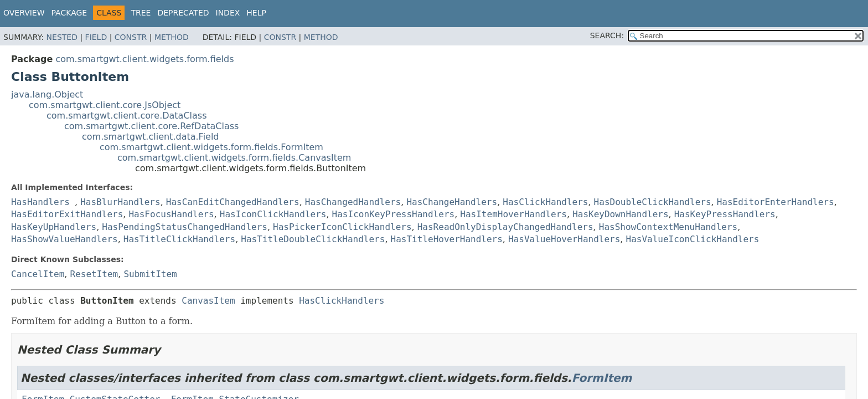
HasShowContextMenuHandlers (668, 227)
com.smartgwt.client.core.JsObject (105, 105)
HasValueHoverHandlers (564, 239)
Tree (141, 13)
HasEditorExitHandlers (67, 214)
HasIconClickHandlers (273, 214)
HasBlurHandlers (120, 202)
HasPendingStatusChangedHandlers (185, 227)
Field (96, 37)
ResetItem (94, 274)
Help (256, 13)
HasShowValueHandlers (64, 239)
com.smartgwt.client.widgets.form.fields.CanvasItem (234, 158)
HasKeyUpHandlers (54, 227)
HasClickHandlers (545, 202)
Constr (131, 37)
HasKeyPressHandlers (725, 214)
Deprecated (183, 13)
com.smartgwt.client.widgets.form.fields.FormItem (211, 147)
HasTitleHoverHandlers (447, 239)
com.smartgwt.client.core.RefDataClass (151, 126)
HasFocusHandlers (171, 214)
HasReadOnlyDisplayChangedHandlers (505, 227)
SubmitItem (150, 274)
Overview (24, 13)
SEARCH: (607, 35)
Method (172, 37)
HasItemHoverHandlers (513, 214)
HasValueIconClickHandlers (693, 239)
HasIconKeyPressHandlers (394, 214)
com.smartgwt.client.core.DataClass (127, 116)
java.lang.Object (47, 94)
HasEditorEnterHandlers (776, 202)
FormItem (602, 378)
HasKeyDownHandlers (620, 214)
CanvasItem (208, 301)
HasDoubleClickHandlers (653, 202)
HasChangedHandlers (353, 202)
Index (228, 13)
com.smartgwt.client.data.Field (151, 137)
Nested (62, 37)
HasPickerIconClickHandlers (342, 227)
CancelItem (38, 274)
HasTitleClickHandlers (179, 239)
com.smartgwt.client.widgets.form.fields (144, 59)
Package (69, 13)
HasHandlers (40, 202)
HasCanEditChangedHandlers (233, 202)
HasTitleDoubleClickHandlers (313, 239)
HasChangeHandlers (452, 202)
